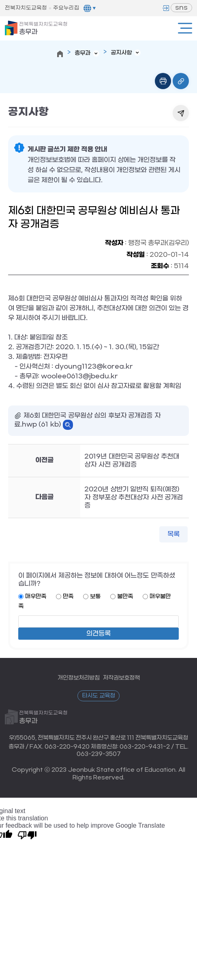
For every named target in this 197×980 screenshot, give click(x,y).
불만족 (125, 597)
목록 (173, 534)
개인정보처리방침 (79, 678)
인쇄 (163, 81)
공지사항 (121, 53)
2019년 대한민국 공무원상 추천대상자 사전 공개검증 (132, 460)
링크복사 (181, 81)
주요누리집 (66, 8)
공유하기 (181, 113)
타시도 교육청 (98, 696)
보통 (95, 597)
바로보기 (68, 425)
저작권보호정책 (121, 678)
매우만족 (36, 597)
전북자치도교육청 (26, 8)
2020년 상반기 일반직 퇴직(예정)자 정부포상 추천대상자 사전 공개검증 (134, 497)
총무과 (43, 29)
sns (181, 7)
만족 (68, 597)
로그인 (166, 8)
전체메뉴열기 (185, 28)
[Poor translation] (27, 835)
